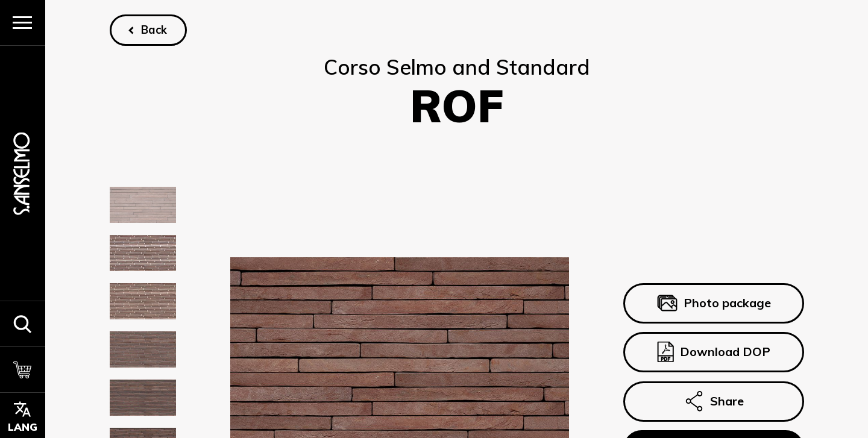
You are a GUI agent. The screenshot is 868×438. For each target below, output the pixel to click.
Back (154, 30)
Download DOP (713, 352)
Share (713, 401)
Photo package (713, 303)
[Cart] (23, 369)
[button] (23, 324)
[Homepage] (22, 173)
